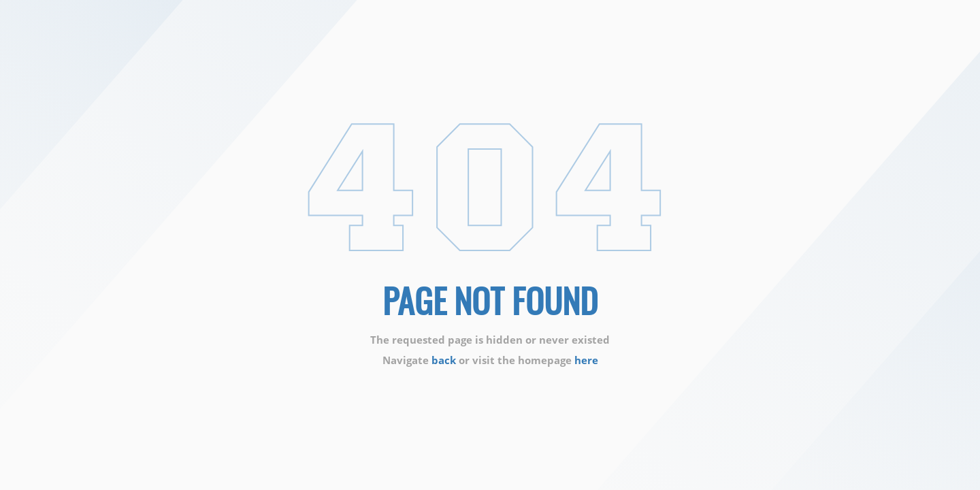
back (444, 360)
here (586, 360)
